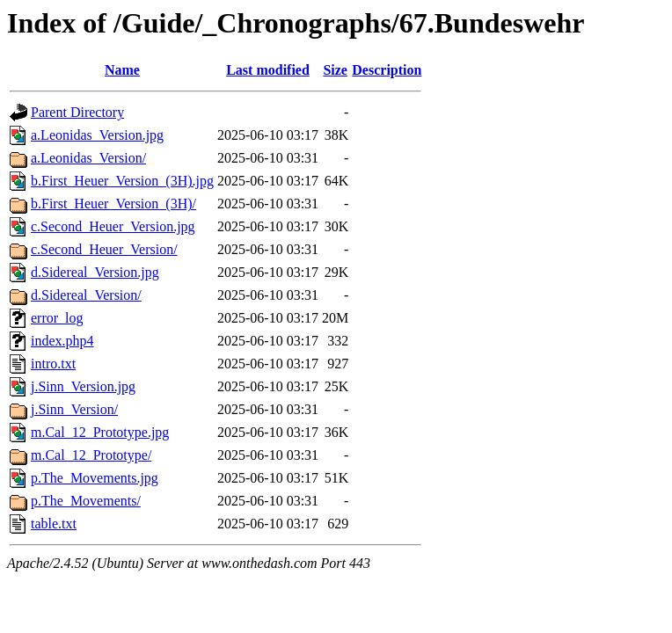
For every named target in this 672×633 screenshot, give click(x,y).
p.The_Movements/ (86, 501)
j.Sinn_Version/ (74, 409)
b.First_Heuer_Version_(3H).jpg (122, 181)
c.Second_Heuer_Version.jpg (113, 226)
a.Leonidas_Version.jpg (97, 135)
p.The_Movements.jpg (95, 478)
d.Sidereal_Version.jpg (95, 272)
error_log (57, 318)
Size (335, 70)
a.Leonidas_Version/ (88, 158)
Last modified (268, 70)
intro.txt (53, 364)
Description (387, 70)
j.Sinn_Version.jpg (83, 386)
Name (122, 70)
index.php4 (62, 341)
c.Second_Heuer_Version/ (104, 249)
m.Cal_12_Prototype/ (91, 455)
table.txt (54, 524)
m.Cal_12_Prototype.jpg (100, 432)
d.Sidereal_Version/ (86, 295)
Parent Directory (77, 112)
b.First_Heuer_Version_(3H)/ (113, 204)
